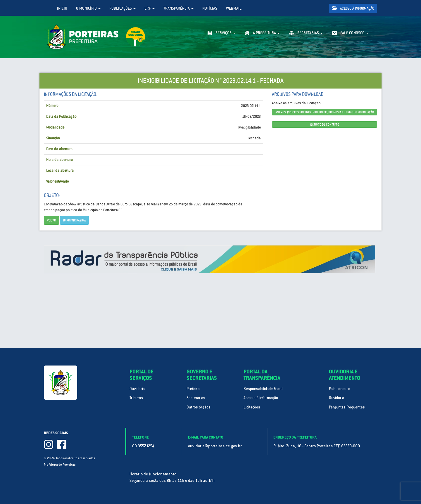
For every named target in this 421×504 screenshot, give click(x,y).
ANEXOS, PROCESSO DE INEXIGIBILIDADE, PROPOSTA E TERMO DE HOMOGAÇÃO (325, 112)
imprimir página (74, 220)
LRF (150, 8)
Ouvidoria (137, 389)
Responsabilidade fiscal (263, 389)
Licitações (252, 407)
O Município (88, 8)
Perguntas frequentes (347, 407)
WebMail (234, 8)
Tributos (136, 398)
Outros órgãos (199, 407)
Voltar (51, 220)
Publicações (122, 8)
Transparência (178, 8)
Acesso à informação (353, 8)
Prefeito (193, 389)
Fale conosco (340, 389)
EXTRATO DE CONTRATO (325, 124)
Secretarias (196, 398)
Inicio (62, 8)
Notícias (210, 8)
